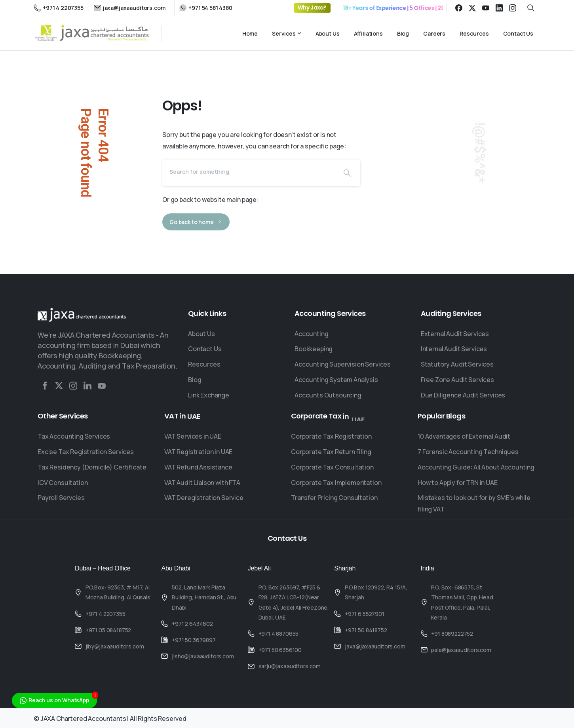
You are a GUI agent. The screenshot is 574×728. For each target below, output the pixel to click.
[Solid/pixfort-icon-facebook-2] (45, 388)
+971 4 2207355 (59, 8)
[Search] (248, 171)
